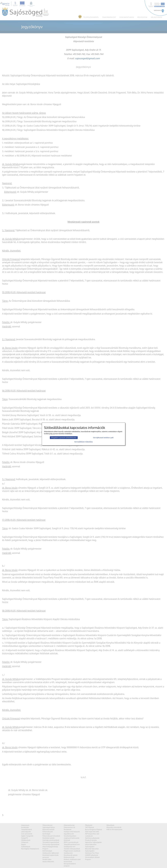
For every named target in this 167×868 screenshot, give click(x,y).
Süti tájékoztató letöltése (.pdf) (103, 438)
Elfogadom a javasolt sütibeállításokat (64, 438)
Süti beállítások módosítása (83, 442)
